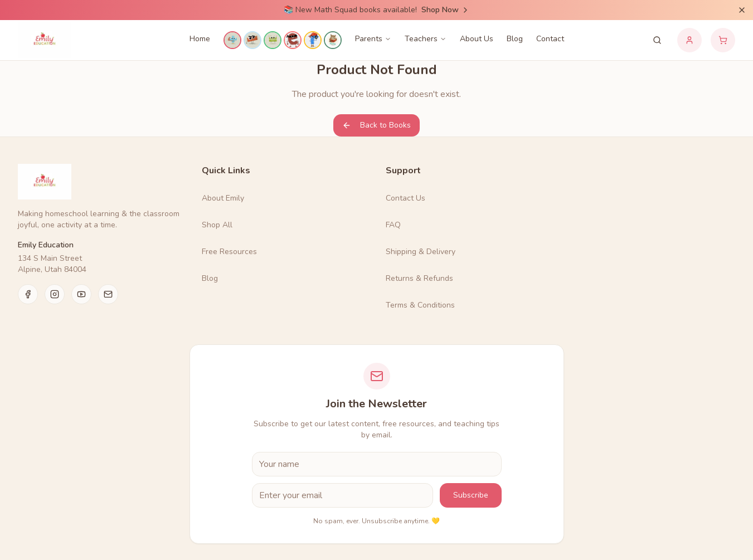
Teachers (426, 39)
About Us (477, 39)
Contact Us (405, 198)
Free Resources (229, 252)
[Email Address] (343, 495)
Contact (550, 39)
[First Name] (377, 464)
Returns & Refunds (419, 278)
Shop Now (446, 10)
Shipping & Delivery (421, 252)
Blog (515, 39)
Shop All (217, 225)
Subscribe (471, 495)
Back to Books (376, 125)
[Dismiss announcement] (742, 10)
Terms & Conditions (420, 305)
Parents (373, 39)
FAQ (393, 225)
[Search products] (657, 40)
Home (200, 39)
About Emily (223, 198)
